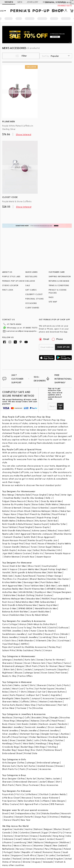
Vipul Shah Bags (11, 644)
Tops (50, 663)
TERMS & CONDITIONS (59, 285)
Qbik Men (51, 586)
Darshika (52, 579)
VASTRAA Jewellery (12, 631)
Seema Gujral (41, 524)
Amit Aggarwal (23, 534)
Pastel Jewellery (10, 730)
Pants (66, 685)
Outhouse (63, 627)
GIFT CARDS (31, 290)
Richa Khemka (48, 550)
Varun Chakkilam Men (13, 615)
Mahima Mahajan (41, 511)
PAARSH (45, 599)
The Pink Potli (40, 627)
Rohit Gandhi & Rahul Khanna (17, 524)
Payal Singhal (26, 527)
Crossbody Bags (11, 747)
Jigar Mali (7, 553)
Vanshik (6, 572)
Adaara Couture (23, 553)
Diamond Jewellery (49, 730)
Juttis (37, 740)
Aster (26, 631)
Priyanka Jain (51, 540)
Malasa (57, 547)
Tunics (67, 663)
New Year (26, 820)
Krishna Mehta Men (12, 582)
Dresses (19, 663)
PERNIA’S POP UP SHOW (13, 281)
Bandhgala (8, 698)
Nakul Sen (66, 511)
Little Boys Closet (11, 798)
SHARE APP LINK (63, 347)
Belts (30, 740)
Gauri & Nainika (40, 508)
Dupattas (63, 669)
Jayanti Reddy (57, 508)
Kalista (6, 511)
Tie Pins (29, 689)
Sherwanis (8, 663)
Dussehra (9, 817)
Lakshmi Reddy (58, 794)
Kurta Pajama (17, 695)
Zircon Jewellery (56, 727)
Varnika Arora (9, 627)
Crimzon (48, 650)
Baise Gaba (38, 504)
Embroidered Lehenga (48, 763)
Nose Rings (10, 721)
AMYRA (24, 644)
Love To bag (25, 627)
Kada (5, 740)
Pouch (18, 743)
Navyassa (27, 798)
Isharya (23, 624)
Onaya (27, 508)
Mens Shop (30, 705)
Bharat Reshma (38, 579)
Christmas (53, 817)
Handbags (7, 743)
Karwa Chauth (11, 820)
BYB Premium (57, 804)
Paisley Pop (54, 647)
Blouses (19, 673)
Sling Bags (54, 743)
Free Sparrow (9, 801)
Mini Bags (40, 747)
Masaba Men (33, 599)
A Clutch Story (10, 640)
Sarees (40, 660)
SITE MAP (53, 302)
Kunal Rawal (29, 576)
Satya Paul (54, 495)
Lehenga (31, 763)
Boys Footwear (31, 785)
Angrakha (56, 695)
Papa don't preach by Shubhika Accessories (24, 647)
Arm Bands (23, 724)
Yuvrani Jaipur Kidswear (46, 798)
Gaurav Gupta (42, 527)
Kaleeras (35, 721)
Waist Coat (18, 689)
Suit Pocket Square (45, 689)
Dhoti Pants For (10, 769)
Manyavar (65, 504)
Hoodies (60, 689)
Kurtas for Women (55, 660)
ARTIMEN (51, 589)
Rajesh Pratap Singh (47, 517)
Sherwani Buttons (56, 692)
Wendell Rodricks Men (46, 608)
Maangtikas (23, 721)
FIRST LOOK (8, 290)
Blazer (51, 782)
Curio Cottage (10, 624)
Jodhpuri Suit (33, 695)
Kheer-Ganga (54, 576)
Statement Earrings (30, 734)
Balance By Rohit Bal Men (15, 612)
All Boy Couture (10, 804)
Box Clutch (37, 750)
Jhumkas (65, 734)
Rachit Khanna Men (35, 589)
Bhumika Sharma (63, 534)
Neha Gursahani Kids (29, 801)
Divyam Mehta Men (29, 569)
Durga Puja (41, 817)
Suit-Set (41, 692)
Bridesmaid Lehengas (13, 666)
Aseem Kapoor (44, 557)
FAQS (51, 297)
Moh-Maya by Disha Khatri (42, 624)
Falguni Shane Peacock (14, 501)
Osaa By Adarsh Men (51, 501)
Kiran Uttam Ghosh (21, 511)
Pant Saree (61, 673)
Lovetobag (46, 637)
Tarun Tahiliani (10, 527)
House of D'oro (52, 634)
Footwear (22, 708)
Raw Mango (8, 495)
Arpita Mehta (64, 543)
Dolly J (49, 498)
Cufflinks (25, 702)
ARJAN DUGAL (26, 592)
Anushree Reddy (12, 498)
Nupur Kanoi (10, 514)
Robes (5, 692)
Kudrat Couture (44, 595)
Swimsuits (51, 669)
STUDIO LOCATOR (10, 285)
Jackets (28, 669)
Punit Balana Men (49, 582)
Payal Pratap (59, 514)
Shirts (32, 685)
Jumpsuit (36, 698)
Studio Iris (38, 553)
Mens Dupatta (22, 698)
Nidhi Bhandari (26, 640)
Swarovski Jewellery (36, 727)
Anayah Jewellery (29, 637)
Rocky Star (33, 501)
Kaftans (58, 663)
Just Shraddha (35, 634)
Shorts (13, 692)
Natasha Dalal (23, 495)
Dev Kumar (64, 579)
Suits (59, 685)
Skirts (19, 669)
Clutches (59, 740)
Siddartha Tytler (58, 524)
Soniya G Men (9, 608)
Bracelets (37, 717)
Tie (30, 708)
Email (44, 339)
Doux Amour (59, 637)
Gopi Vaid (31, 543)
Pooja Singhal (39, 495)
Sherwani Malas (10, 702)
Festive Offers (25, 676)
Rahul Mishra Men (24, 602)
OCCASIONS (31, 303)
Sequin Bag (23, 750)
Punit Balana (9, 517)
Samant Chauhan (13, 537)
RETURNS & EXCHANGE (59, 281)
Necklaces (7, 717)
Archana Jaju (25, 550)
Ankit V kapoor (10, 569)
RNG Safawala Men (45, 602)
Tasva (5, 566)
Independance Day (26, 813)
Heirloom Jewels (48, 724)
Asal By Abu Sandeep (33, 498)
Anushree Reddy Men (13, 589)
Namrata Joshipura (42, 534)
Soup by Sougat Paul (13, 543)
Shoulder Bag (9, 750)
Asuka (18, 576)
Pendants (63, 724)
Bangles (55, 717)
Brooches (38, 708)
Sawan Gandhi (12, 547)
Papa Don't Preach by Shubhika (34, 514)
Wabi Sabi (8, 576)
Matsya (25, 547)
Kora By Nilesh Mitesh (37, 615)
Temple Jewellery (29, 730)
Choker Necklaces (38, 737)
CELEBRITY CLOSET (34, 294)
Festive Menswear (47, 705)
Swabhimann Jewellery (14, 634)
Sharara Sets (39, 663)
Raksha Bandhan (51, 813)
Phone (59, 339)
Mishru (55, 511)
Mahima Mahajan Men (14, 599)
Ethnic (34, 702)
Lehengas (7, 660)
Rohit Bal (53, 521)
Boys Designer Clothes (14, 778)
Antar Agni (66, 495)
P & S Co (20, 794)
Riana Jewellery (10, 637)
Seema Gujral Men (48, 605)
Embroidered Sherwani (25, 782)
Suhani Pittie (9, 650)
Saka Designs (58, 801)
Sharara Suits (9, 766)
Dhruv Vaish (34, 566)
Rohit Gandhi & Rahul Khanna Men (19, 605)
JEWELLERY (33, 2)
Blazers (32, 692)
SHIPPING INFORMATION (60, 276)
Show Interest (23, 134)
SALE (28, 285)
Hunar (34, 631)
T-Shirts (23, 692)
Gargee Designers (62, 592)
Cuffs (27, 717)
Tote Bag (52, 747)
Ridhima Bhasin (25, 521)
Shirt (58, 782)
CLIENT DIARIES (32, 308)
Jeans (5, 695)
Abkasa (61, 589)
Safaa (36, 550)
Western (43, 702)
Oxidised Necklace (58, 737)
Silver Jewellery (10, 734)
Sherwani (42, 685)
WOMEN (9, 2)
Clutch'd (52, 627)
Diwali (5, 813)
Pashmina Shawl (52, 750)
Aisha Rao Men (10, 592)
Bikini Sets (9, 669)
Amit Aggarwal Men (12, 586)
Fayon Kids (8, 794)
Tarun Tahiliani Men (34, 586)
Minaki (65, 634)
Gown (27, 663)
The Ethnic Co (9, 579)
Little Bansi (32, 794)
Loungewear (63, 698)
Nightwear (8, 673)
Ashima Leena (39, 530)
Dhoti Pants (32, 666)
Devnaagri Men (31, 582)
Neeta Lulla (8, 534)
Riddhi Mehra (9, 521)
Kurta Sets (30, 660)
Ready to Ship (9, 676)
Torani (34, 547)
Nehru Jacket (21, 685)
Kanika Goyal (35, 540)
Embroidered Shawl (12, 753)
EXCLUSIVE (30, 281)
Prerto (38, 650)
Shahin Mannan (12, 557)
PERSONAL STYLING (34, 299)
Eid (39, 813)
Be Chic (52, 640)
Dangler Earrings (50, 734)
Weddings (66, 817)
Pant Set (62, 705)
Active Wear (8, 708)
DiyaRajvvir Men (43, 592)
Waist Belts (28, 743)
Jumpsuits (39, 669)
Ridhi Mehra (52, 504)
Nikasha (52, 530)
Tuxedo (45, 695)
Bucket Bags (27, 747)
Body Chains (9, 724)
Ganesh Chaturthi (24, 817)
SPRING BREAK (26, 608)
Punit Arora (8, 602)
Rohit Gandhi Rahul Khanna (16, 530)
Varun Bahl (63, 530)
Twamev (41, 576)
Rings (46, 717)
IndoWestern (56, 702)
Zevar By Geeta (46, 631)
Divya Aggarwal (46, 537)
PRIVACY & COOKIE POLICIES (58, 291)
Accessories (48, 698)
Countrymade (49, 566)
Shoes (12, 740)
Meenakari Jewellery (13, 727)
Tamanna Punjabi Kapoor (58, 553)
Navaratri (66, 813)
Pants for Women (48, 666)
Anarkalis (18, 660)
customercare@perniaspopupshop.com (22, 331)
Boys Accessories (49, 785)
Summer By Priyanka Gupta (16, 504)
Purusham (23, 579)
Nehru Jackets (53, 778)
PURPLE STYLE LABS (11, 276)
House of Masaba (47, 543)
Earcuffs (46, 721)
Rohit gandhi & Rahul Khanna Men (29, 572)
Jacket (42, 782)
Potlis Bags (47, 740)
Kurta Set (22, 766)
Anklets (34, 724)
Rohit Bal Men (55, 572)
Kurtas (52, 685)
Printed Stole (31, 753)
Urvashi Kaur (28, 557)
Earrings (19, 717)
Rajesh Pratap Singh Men (53, 569)
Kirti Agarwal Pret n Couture (34, 804)
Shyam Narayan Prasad (14, 540)
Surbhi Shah (30, 537)
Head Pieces (58, 721)
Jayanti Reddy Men (40, 612)
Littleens (46, 801)
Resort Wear (65, 666)
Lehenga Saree (32, 673)
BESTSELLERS (31, 276)
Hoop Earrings (20, 737)
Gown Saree (48, 673)
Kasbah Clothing (26, 595)
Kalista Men (10, 595)
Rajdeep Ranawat (26, 517)
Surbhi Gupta (9, 550)
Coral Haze (64, 640)
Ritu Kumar (41, 521)
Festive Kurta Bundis (13, 705)
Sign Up (60, 406)
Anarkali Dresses (45, 766)
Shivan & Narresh (13, 508)
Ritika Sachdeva (25, 650)
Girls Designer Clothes (13, 763)
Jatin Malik (63, 586)
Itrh (59, 550)
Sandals (21, 740)
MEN (20, 2)
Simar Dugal (45, 547)
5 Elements (41, 640)
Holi (13, 813)
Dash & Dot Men (18, 566)
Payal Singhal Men (60, 599)
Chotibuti (44, 794)
